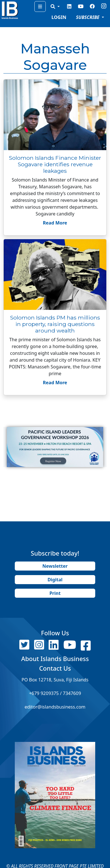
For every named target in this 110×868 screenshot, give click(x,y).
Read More (55, 223)
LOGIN (59, 17)
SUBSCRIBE (88, 17)
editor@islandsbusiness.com (55, 707)
